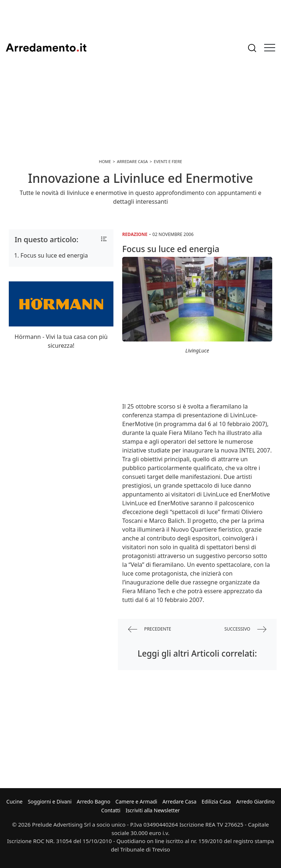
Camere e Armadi (136, 801)
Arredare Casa (179, 801)
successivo (245, 629)
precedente (150, 629)
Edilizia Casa (216, 801)
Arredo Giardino (255, 801)
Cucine (14, 801)
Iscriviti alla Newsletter (153, 810)
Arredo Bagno (94, 801)
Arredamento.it (46, 48)
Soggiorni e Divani (50, 801)
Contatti (111, 810)
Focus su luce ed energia (54, 255)
